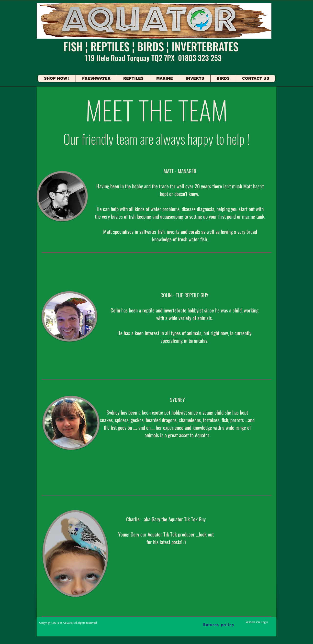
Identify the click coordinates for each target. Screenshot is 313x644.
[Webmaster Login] (257, 622)
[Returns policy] (219, 625)
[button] (96, 78)
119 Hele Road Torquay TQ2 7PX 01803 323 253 (153, 58)
